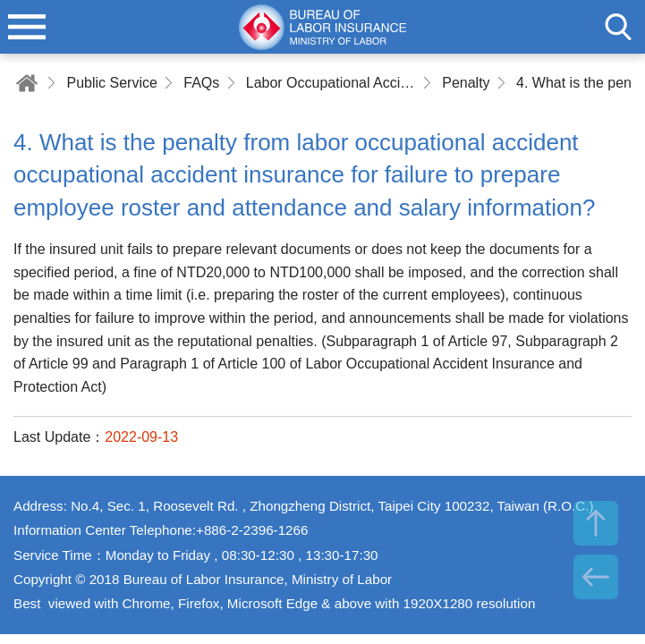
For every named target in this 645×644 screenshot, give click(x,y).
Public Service (111, 83)
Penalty (466, 83)
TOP (596, 523)
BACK (596, 577)
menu (27, 27)
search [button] (618, 27)
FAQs (201, 83)
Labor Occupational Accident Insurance (331, 83)
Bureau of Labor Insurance (323, 27)
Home (27, 83)
